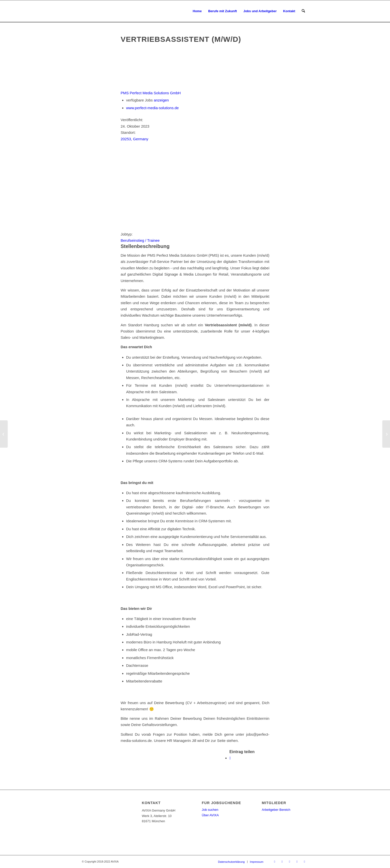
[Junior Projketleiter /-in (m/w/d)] (386, 434)
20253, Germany (134, 139)
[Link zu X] (275, 862)
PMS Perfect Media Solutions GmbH (151, 93)
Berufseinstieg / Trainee (140, 240)
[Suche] (303, 11)
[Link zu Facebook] (282, 862)
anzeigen (161, 100)
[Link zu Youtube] (290, 862)
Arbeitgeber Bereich (276, 810)
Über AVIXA (210, 815)
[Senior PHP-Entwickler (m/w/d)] (4, 434)
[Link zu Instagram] (304, 862)
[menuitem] (197, 11)
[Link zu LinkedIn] (297, 862)
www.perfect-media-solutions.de (152, 108)
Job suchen (210, 810)
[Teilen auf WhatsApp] (230, 758)
